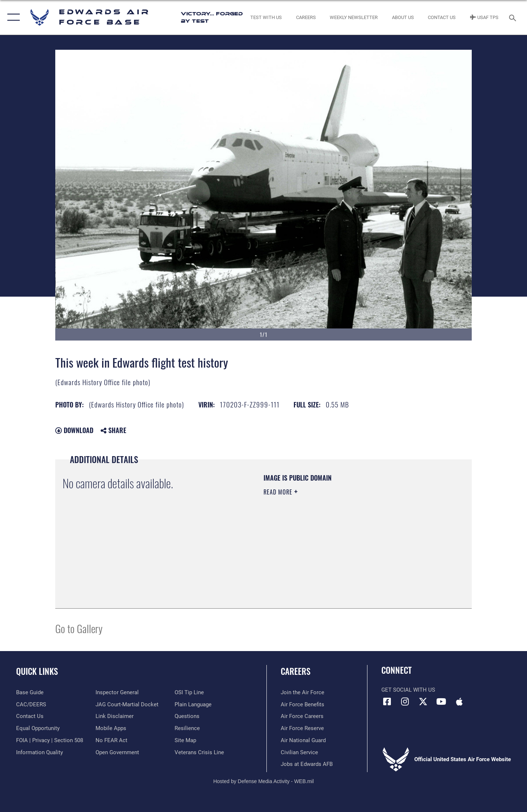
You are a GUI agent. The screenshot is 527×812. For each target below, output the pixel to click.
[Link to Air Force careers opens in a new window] (302, 716)
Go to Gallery (79, 628)
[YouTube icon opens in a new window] (441, 702)
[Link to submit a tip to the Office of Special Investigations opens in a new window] (189, 692)
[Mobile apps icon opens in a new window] (459, 702)
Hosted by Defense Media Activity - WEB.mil (264, 781)
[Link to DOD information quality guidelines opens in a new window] (40, 752)
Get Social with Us (408, 690)
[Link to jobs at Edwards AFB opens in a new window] (307, 764)
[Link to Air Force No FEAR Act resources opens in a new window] (111, 740)
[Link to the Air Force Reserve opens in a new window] (302, 728)
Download (74, 430)
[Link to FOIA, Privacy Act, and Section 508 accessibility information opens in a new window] (50, 740)
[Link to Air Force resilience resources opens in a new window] (187, 728)
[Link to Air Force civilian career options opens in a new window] (299, 752)
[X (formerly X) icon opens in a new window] (423, 702)
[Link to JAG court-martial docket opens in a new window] (127, 704)
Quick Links (37, 671)
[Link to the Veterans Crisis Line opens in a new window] (199, 752)
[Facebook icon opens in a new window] (387, 702)
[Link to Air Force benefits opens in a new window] (302, 704)
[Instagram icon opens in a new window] (405, 702)
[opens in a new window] (30, 692)
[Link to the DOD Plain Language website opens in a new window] (193, 704)
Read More (279, 492)
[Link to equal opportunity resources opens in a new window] (38, 728)
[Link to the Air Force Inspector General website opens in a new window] (117, 692)
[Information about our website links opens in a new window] (115, 716)
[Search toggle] (514, 17)
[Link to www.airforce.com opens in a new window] (302, 692)
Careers (296, 671)
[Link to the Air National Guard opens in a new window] (303, 740)
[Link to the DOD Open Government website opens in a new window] (117, 752)
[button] (12, 17)
